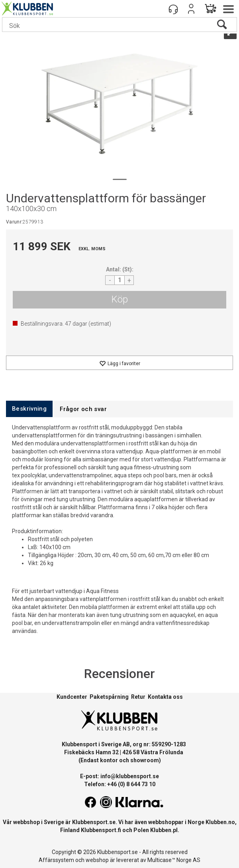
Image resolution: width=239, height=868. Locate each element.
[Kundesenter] (173, 9)
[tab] (29, 409)
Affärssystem (56, 860)
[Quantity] (119, 280)
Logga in (191, 9)
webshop (97, 860)
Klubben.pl (164, 830)
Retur (138, 697)
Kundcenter (72, 697)
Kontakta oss (165, 697)
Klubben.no (220, 822)
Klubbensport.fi (101, 830)
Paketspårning (109, 697)
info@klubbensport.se (130, 776)
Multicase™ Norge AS (174, 860)
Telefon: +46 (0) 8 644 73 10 (120, 784)
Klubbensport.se (94, 822)
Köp (120, 299)
